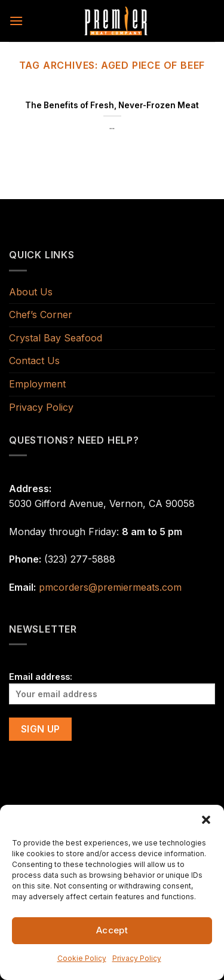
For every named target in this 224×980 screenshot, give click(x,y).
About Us (31, 292)
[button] (206, 820)
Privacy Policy (137, 958)
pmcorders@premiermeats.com (110, 587)
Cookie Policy (82, 958)
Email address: (112, 688)
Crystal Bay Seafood (56, 338)
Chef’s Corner (41, 315)
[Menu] (16, 21)
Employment (37, 384)
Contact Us (34, 361)
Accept (112, 930)
